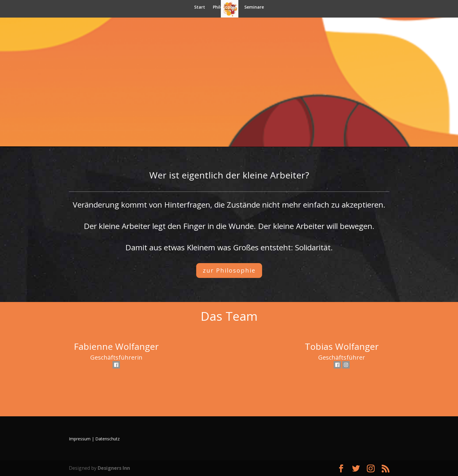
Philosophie (225, 7)
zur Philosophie (229, 270)
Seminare (254, 7)
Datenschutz (107, 439)
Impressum (80, 439)
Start (200, 7)
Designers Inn (114, 468)
